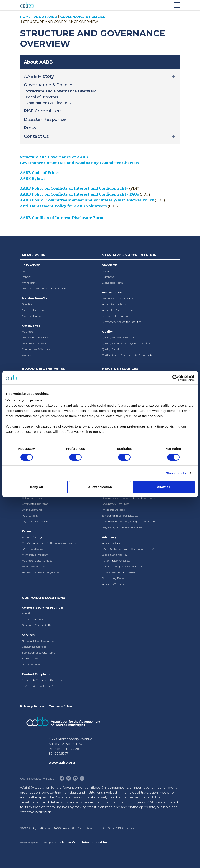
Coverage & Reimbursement (120, 572)
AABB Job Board (32, 549)
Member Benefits (35, 298)
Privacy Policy (32, 706)
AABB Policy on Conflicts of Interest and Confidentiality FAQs (79, 194)
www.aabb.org (62, 762)
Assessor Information (115, 316)
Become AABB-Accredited (118, 298)
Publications (30, 516)
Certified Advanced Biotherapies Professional (50, 543)
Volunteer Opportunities (37, 561)
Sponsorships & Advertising (39, 653)
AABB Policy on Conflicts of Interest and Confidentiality (74, 188)
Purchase (108, 277)
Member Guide (31, 316)
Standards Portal (113, 283)
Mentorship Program (35, 337)
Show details (176, 473)
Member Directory (33, 310)
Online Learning (32, 510)
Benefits (27, 304)
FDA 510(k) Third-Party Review (41, 686)
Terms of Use (60, 706)
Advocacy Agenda (113, 543)
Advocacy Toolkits (113, 584)
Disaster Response (45, 119)
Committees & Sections (36, 349)
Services (28, 635)
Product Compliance (37, 674)
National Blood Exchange (38, 641)
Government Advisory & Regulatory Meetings (130, 521)
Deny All (36, 487)
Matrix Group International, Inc (85, 842)
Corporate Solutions (44, 598)
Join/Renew (31, 265)
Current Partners (33, 619)
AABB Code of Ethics (40, 172)
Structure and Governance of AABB (54, 157)
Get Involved (31, 326)
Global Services (31, 664)
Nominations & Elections (49, 103)
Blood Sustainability (115, 555)
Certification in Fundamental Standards (127, 355)
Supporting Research (115, 578)
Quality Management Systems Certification (129, 343)
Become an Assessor (34, 343)
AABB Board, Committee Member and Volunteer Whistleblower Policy (87, 200)
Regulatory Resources (116, 504)
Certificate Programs (35, 504)
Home (25, 17)
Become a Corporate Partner (40, 625)
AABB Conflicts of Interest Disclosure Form (62, 217)
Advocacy (109, 537)
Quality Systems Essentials (118, 337)
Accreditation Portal (115, 304)
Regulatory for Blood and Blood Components (130, 498)
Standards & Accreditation (129, 255)
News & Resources (120, 369)
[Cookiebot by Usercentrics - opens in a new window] (176, 378)
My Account (29, 283)
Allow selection (100, 487)
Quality (107, 332)
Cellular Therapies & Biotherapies (122, 566)
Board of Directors (42, 97)
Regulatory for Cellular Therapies (122, 527)
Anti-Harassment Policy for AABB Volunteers (63, 206)
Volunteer (28, 332)
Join (25, 271)
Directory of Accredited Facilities (122, 322)
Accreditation (112, 292)
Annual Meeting (32, 537)
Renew (26, 277)
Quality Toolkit (111, 349)
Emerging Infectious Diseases (120, 516)
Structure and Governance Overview (61, 91)
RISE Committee (42, 111)
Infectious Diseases (113, 510)
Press (30, 128)
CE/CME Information (35, 521)
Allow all (164, 487)
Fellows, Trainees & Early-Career (41, 572)
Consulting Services (34, 647)
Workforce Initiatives (35, 566)
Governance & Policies (83, 17)
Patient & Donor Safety (116, 561)
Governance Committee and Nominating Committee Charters (80, 163)
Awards (27, 355)
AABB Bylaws (33, 178)
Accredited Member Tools (118, 310)
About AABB (45, 17)
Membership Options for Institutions (45, 288)
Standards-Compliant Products (42, 680)
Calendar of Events (34, 498)
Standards (110, 265)
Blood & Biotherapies (43, 369)
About (106, 271)
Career (27, 531)
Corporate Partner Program (42, 608)
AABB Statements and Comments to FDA (128, 549)
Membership (34, 255)
